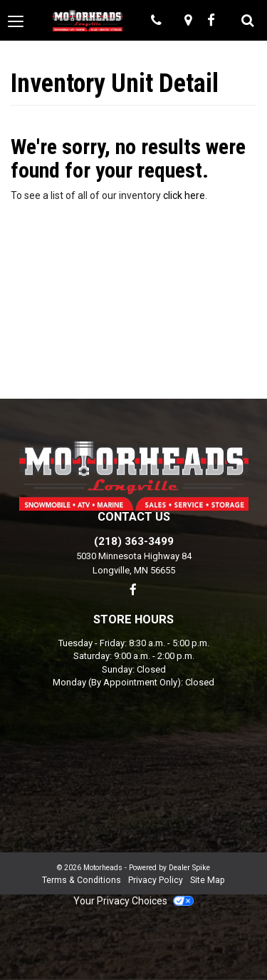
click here (184, 195)
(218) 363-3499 (134, 541)
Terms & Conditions (82, 880)
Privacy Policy (156, 880)
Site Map (208, 880)
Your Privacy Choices (133, 901)
